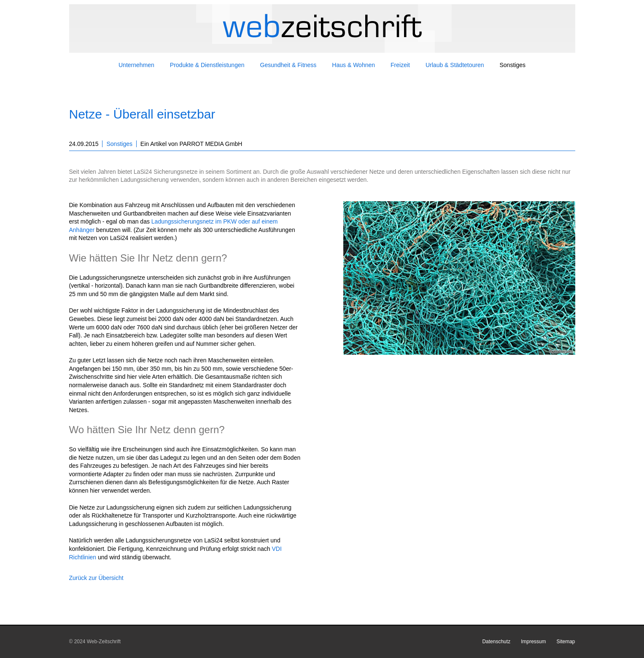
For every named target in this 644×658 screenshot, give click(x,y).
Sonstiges (119, 144)
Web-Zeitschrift (104, 642)
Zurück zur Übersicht (96, 578)
